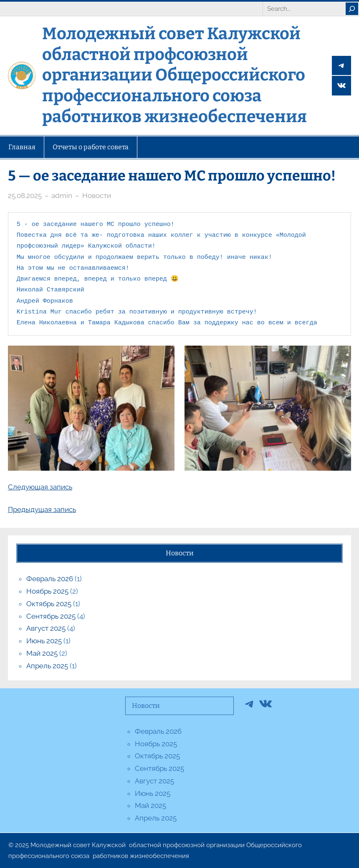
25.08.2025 (25, 196)
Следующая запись (40, 487)
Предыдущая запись (42, 509)
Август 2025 (46, 628)
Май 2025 (42, 653)
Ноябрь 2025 (47, 591)
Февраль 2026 (50, 579)
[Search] (352, 9)
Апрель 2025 (47, 666)
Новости (97, 196)
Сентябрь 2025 (51, 616)
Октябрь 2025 (49, 604)
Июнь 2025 (44, 641)
